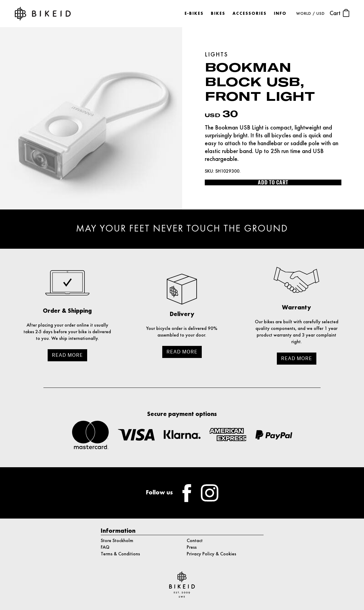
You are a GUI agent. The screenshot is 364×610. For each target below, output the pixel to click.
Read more (67, 355)
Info (280, 14)
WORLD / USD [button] (310, 14)
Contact (195, 541)
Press (192, 548)
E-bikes (194, 14)
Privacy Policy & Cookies (211, 554)
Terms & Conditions (120, 554)
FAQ (105, 548)
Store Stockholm (117, 541)
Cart (340, 13)
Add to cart (273, 182)
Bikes (218, 14)
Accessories (250, 14)
